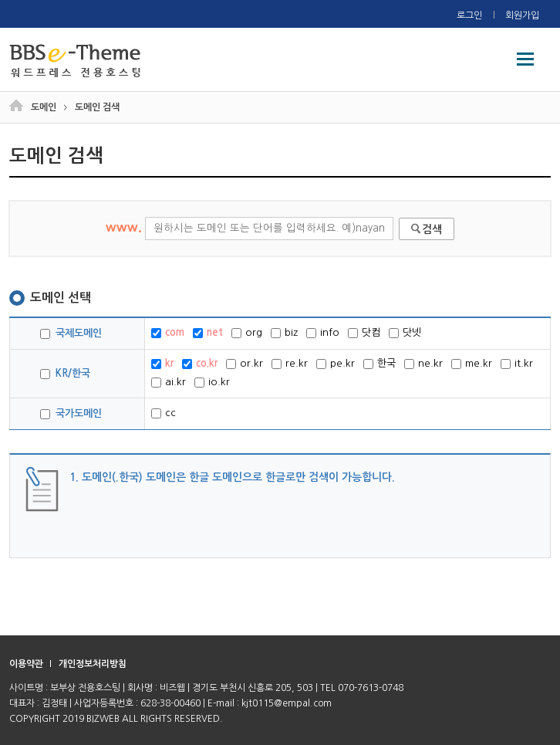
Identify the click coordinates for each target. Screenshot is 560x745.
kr (162, 364)
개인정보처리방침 (93, 664)
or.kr (245, 364)
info (323, 333)
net (208, 333)
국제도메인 (71, 333)
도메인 (44, 107)
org (247, 333)
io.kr (212, 382)
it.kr (517, 364)
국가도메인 (71, 413)
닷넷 (405, 333)
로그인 (469, 15)
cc (164, 413)
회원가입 (522, 15)
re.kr (290, 364)
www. (250, 227)
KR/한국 (65, 373)
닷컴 (364, 333)
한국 (380, 364)
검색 (432, 229)
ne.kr (423, 364)
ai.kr (169, 382)
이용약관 (26, 664)
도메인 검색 (97, 107)
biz (284, 333)
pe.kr (336, 364)
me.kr (472, 364)
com (168, 333)
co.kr (200, 364)
